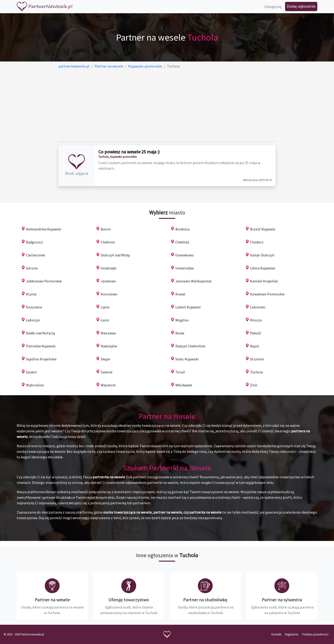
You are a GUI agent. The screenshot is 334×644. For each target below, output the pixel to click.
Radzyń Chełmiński (190, 346)
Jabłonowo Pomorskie (44, 281)
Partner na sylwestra (282, 600)
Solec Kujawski (187, 359)
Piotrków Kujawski (41, 346)
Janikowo (108, 281)
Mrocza (256, 320)
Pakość (256, 333)
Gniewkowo (185, 255)
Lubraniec (258, 307)
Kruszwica (34, 307)
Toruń (180, 372)
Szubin (31, 372)
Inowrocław (185, 268)
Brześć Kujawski (263, 229)
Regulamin (292, 634)
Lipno (105, 307)
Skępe (105, 359)
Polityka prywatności (315, 634)
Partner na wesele (52, 600)
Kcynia (31, 294)
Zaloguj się (273, 6)
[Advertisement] (167, 105)
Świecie (107, 372)
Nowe (180, 333)
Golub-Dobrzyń (262, 255)
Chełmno (108, 242)
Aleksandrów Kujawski (43, 229)
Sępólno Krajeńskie (41, 359)
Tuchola (256, 372)
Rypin (255, 346)
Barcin (106, 229)
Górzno (32, 268)
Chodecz (257, 242)
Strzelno (257, 359)
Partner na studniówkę (205, 600)
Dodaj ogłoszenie (301, 6)
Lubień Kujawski (188, 307)
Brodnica (182, 229)
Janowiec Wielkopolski (193, 281)
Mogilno (182, 320)
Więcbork (108, 385)
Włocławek (184, 385)
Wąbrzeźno (35, 385)
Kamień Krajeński (264, 281)
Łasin (105, 320)
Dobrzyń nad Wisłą (115, 255)
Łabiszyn (33, 320)
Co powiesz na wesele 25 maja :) (129, 152)
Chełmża (182, 242)
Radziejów (109, 346)
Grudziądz (109, 268)
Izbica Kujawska (263, 268)
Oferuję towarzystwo (129, 600)
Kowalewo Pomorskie (267, 294)
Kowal (180, 294)
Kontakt (276, 634)
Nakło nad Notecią (40, 333)
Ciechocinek (35, 255)
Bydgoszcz (34, 242)
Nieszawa (108, 333)
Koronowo (109, 294)
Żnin (254, 385)
